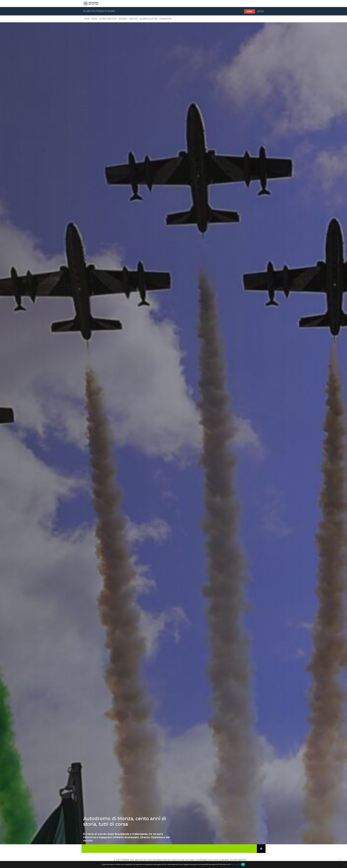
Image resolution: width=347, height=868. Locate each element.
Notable (123, 19)
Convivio (133, 19)
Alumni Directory (108, 19)
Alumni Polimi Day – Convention (155, 19)
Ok (243, 864)
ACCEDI (260, 11)
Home (87, 19)
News (94, 19)
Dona (250, 11)
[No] (344, 864)
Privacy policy (235, 864)
